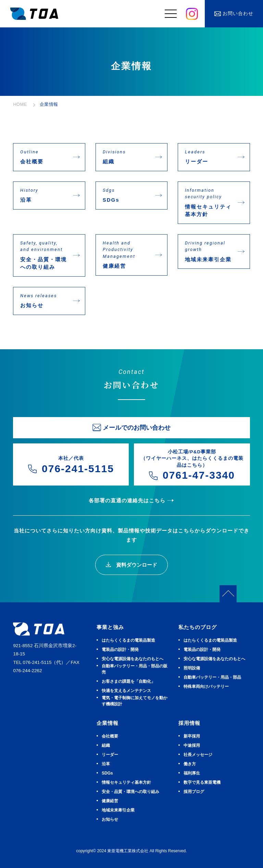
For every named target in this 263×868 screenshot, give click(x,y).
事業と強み (110, 627)
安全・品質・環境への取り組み (44, 255)
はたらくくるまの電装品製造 (128, 640)
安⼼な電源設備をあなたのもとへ (133, 659)
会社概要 (44, 157)
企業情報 (108, 723)
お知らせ (44, 300)
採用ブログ (194, 792)
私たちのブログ (198, 627)
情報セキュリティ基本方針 (209, 202)
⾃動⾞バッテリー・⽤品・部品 (212, 677)
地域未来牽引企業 (209, 251)
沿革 (44, 195)
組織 (126, 157)
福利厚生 (192, 773)
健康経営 (126, 254)
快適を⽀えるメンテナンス (126, 691)
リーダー (209, 157)
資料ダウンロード (136, 565)
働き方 (190, 764)
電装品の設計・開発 (120, 650)
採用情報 (189, 723)
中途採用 (192, 745)
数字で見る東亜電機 (202, 782)
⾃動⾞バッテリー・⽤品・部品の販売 (135, 669)
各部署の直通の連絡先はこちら (127, 500)
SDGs (126, 195)
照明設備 (192, 668)
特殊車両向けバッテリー (206, 687)
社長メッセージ (198, 755)
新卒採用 (192, 736)
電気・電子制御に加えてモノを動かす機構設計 (135, 701)
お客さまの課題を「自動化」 (128, 681)
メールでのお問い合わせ (137, 428)
